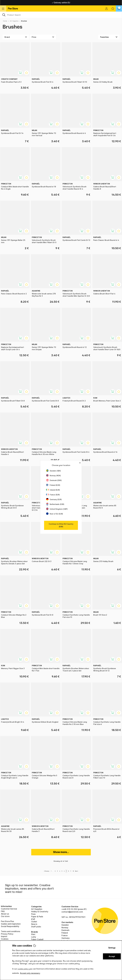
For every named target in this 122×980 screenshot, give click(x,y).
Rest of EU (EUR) (55, 514)
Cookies (5, 939)
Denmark (65, 930)
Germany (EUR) (54, 499)
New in (34, 924)
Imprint (4, 936)
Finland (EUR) (53, 485)
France (65, 935)
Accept (112, 956)
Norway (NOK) (53, 476)
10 (73, 871)
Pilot (33, 934)
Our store (5, 916)
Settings (112, 948)
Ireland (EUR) (53, 490)
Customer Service (9, 909)
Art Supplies (14, 21)
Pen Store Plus (7, 921)
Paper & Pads (37, 917)
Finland (65, 933)
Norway (65, 928)
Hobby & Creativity (40, 912)
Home (5, 21)
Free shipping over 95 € (61, 3)
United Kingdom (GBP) (57, 509)
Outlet (34, 922)
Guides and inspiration (11, 924)
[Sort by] (109, 37)
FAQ (3, 911)
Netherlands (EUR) (55, 504)
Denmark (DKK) (54, 480)
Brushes (24, 21)
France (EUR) (53, 495)
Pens (33, 914)
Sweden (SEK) (53, 471)
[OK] (61, 15)
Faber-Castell (37, 939)
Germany (66, 938)
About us (5, 914)
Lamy (34, 937)
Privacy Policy (7, 934)
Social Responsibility (10, 926)
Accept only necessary (30, 973)
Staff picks (36, 927)
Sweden (65, 925)
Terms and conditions (10, 931)
